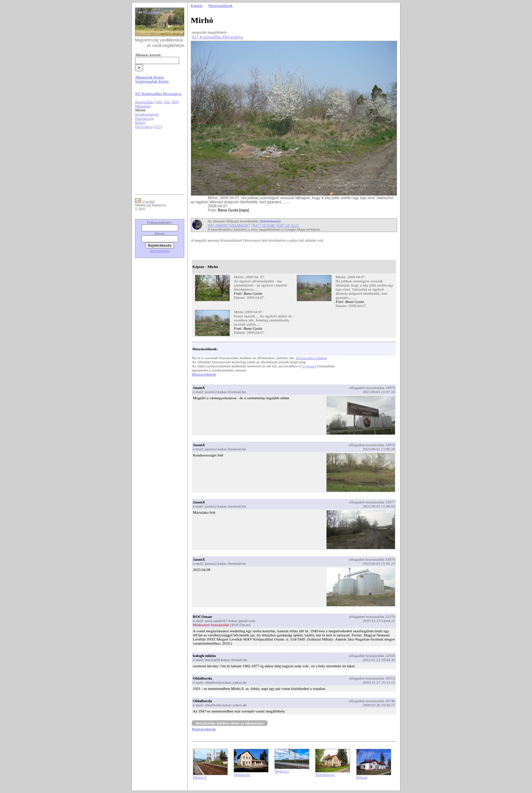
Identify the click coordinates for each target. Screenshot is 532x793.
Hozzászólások (204, 374)
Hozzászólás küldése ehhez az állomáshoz (230, 723)
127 (158, 126)
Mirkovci (282, 771)
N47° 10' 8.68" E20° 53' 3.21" (276, 225)
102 (167, 102)
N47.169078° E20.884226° (229, 225)
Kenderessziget (147, 114)
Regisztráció (160, 251)
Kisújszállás (144, 102)
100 (159, 102)
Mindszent (242, 774)
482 (175, 102)
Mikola (362, 777)
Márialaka (143, 106)
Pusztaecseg (144, 118)
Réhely (140, 122)
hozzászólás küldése (311, 358)
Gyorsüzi (309, 366)
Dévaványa (144, 126)
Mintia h (200, 777)
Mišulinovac (325, 774)
